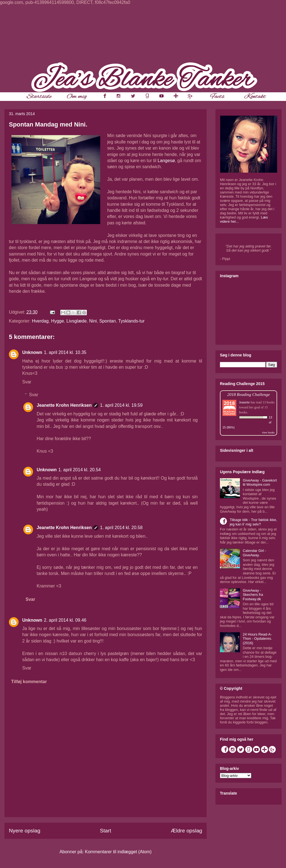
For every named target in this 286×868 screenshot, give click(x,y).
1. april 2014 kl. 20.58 (121, 528)
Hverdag (40, 321)
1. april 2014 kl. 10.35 (65, 352)
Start (106, 831)
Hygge (57, 321)
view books (268, 432)
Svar (27, 382)
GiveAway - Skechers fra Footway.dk (253, 595)
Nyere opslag (25, 831)
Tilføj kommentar (29, 682)
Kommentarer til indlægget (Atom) (118, 852)
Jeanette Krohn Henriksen (64, 405)
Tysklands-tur (131, 321)
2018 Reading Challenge (249, 394)
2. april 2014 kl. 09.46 (65, 620)
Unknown (32, 352)
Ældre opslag (186, 831)
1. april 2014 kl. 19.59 (121, 405)
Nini (93, 321)
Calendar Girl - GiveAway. (254, 553)
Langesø (166, 161)
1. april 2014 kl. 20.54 (80, 470)
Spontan (108, 321)
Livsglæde (76, 321)
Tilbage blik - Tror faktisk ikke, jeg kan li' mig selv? (253, 522)
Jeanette (244, 402)
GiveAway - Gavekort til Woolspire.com (260, 483)
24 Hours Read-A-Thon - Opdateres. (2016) (257, 639)
